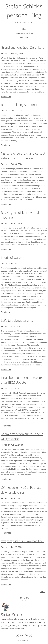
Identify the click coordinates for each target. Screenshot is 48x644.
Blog (24, 29)
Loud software (11, 258)
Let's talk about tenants (17, 320)
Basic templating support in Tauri (24, 105)
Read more (6, 96)
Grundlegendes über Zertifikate (22, 47)
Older (42, 592)
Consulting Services (24, 33)
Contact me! (19, 629)
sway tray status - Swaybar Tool (22, 541)
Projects (24, 38)
